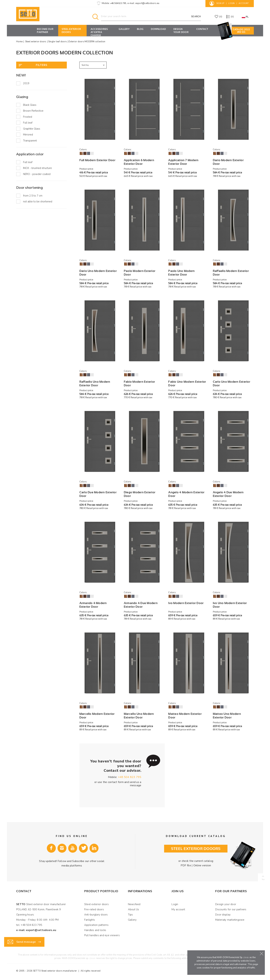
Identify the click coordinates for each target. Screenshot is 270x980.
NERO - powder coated (37, 174)
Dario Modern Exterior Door (228, 162)
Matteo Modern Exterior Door (185, 716)
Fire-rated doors (94, 909)
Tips (130, 915)
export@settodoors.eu (147, 3)
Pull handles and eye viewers (102, 935)
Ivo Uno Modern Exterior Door (230, 605)
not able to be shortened (38, 202)
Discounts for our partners (231, 909)
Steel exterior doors (71, 31)
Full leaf (28, 123)
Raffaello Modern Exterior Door (231, 273)
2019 (26, 83)
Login (175, 904)
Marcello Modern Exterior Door (97, 716)
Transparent (30, 141)
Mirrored (28, 135)
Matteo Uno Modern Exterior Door (227, 716)
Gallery (124, 29)
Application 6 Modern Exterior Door (139, 162)
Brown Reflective (33, 111)
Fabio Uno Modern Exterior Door (187, 384)
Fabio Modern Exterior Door (139, 384)
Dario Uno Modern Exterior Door (98, 273)
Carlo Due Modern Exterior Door (98, 494)
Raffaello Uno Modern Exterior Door (95, 384)
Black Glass (30, 105)
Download (158, 29)
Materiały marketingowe (230, 920)
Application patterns (96, 925)
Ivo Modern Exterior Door (186, 603)
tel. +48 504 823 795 (29, 925)
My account (178, 909)
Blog (140, 29)
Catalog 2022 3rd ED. (241, 31)
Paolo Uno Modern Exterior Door (181, 273)
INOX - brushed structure (37, 168)
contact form (116, 782)
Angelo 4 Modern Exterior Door (186, 494)
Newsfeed (134, 904)
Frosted (28, 117)
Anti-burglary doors (96, 915)
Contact (202, 29)
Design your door (181, 31)
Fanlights (90, 920)
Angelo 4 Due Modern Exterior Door (228, 494)
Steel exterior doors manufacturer (59, 971)
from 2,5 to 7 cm (33, 196)
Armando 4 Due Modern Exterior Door (141, 605)
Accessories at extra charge (99, 32)
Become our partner (45, 31)
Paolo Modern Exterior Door (140, 273)
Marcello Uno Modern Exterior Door (139, 716)
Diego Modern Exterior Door (140, 494)
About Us (134, 909)
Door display (223, 915)
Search (196, 16)
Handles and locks (95, 930)
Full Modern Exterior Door (97, 160)
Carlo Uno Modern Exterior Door (232, 384)
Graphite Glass (32, 129)
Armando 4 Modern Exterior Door (93, 605)
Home (19, 42)
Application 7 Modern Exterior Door (183, 162)
